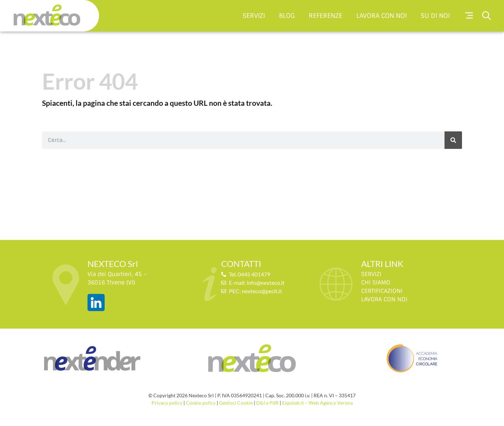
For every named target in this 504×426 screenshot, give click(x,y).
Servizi (254, 16)
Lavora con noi (381, 16)
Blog (287, 16)
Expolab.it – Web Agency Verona (317, 403)
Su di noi (435, 16)
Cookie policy (201, 403)
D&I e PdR (267, 403)
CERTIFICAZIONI (382, 291)
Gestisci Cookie (236, 403)
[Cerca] (453, 140)
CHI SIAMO (376, 283)
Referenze (325, 16)
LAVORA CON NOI (384, 299)
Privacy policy (167, 403)
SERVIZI (371, 274)
